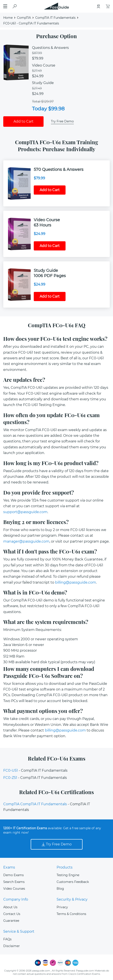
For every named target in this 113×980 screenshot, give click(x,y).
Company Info (16, 899)
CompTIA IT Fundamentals (55, 18)
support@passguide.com (25, 512)
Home (8, 18)
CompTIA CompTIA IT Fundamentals (35, 804)
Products (65, 867)
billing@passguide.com (76, 582)
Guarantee (11, 921)
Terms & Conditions (71, 914)
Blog (60, 889)
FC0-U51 (11, 770)
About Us (10, 907)
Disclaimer (12, 946)
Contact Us (12, 914)
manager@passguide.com (26, 541)
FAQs (7, 939)
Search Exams (14, 882)
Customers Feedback (73, 882)
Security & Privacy (72, 899)
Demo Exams (13, 875)
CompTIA (24, 18)
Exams (9, 867)
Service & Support (19, 931)
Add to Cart (24, 121)
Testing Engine (68, 875)
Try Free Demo (62, 121)
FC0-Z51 (10, 778)
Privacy (62, 907)
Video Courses (14, 889)
